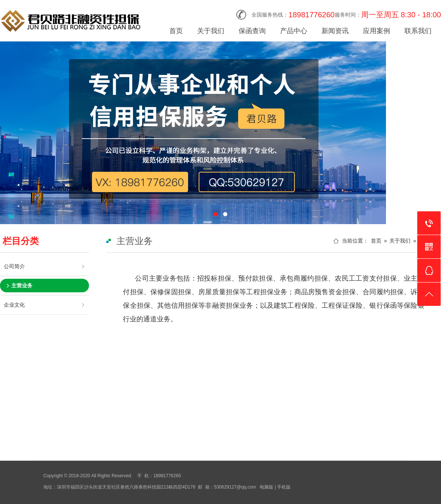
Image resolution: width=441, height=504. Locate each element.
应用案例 (377, 31)
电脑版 (266, 487)
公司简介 (14, 266)
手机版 (284, 487)
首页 (176, 31)
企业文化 (14, 305)
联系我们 (418, 31)
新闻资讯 (335, 31)
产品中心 (294, 31)
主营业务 (22, 286)
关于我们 (211, 31)
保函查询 (252, 31)
